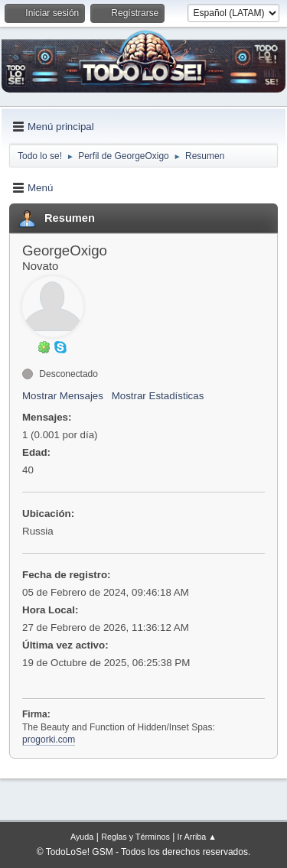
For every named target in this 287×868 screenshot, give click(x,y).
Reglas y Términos (135, 837)
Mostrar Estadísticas (158, 396)
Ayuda (82, 837)
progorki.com (49, 740)
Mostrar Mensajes (63, 396)
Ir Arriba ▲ (197, 837)
